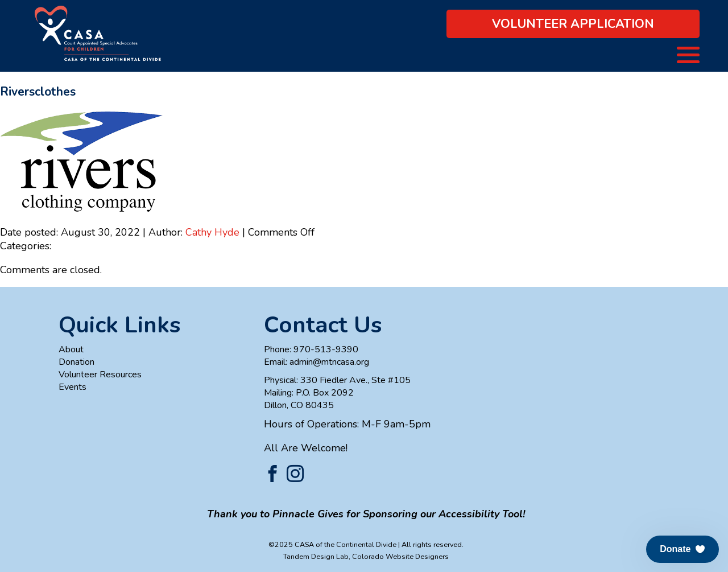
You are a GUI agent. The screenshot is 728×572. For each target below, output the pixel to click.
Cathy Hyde (212, 232)
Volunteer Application (573, 24)
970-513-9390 (326, 349)
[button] (682, 549)
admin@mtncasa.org (329, 362)
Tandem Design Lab (316, 556)
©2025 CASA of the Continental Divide (332, 544)
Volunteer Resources (100, 375)
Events (73, 387)
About (71, 349)
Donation (76, 362)
